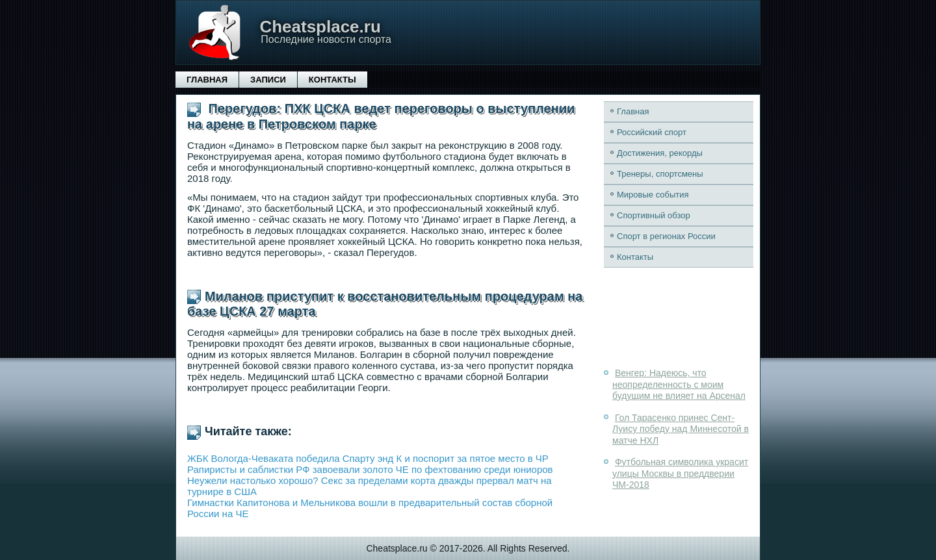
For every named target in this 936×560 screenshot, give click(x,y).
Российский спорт (652, 132)
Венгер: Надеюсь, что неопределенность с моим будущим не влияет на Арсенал (679, 384)
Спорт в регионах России (666, 236)
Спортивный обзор (654, 215)
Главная (207, 80)
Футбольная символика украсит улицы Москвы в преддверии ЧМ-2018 (680, 473)
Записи (268, 80)
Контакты (332, 80)
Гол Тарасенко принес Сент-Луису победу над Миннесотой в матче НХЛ (681, 429)
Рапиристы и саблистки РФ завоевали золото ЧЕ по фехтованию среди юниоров (370, 469)
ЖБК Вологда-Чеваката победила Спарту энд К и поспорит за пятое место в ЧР (368, 458)
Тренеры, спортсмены (660, 174)
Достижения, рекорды (660, 153)
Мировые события (653, 195)
